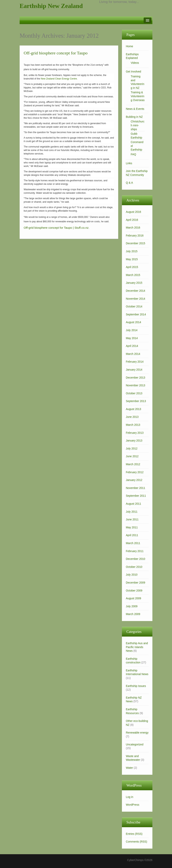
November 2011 (136, 488)
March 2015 (133, 275)
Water (129, 768)
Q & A (129, 183)
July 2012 (132, 448)
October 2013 (134, 393)
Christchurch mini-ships (138, 125)
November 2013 (136, 385)
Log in (129, 797)
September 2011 (136, 496)
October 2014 (134, 306)
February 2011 (135, 551)
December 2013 (136, 378)
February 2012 (135, 472)
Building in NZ (134, 117)
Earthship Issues (136, 686)
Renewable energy (137, 733)
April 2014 (132, 346)
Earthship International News (137, 672)
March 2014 (133, 354)
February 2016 (135, 236)
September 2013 (136, 401)
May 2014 (132, 338)
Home (129, 46)
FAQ (133, 154)
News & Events (135, 109)
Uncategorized (135, 744)
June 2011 (132, 519)
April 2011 (132, 535)
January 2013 (134, 441)
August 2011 (133, 504)
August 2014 (133, 322)
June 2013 (132, 417)
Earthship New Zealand (51, 6)
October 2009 (134, 591)
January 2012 (134, 480)
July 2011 (132, 512)
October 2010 (134, 567)
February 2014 (135, 362)
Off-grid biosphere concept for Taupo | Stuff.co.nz (56, 228)
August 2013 (133, 409)
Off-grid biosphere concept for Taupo (56, 53)
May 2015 (132, 259)
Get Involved (133, 72)
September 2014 (136, 314)
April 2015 (132, 267)
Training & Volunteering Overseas (138, 96)
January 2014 (134, 370)
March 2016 (133, 228)
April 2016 (132, 220)
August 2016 (133, 212)
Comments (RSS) (136, 842)
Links (129, 163)
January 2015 (134, 283)
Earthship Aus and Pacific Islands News (137, 647)
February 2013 (135, 433)
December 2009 (136, 583)
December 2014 (136, 291)
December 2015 (136, 243)
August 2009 (133, 598)
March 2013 (133, 425)
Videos (135, 63)
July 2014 (132, 330)
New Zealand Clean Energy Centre (59, 79)
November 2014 (136, 299)
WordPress (132, 805)
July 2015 (132, 251)
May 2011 (132, 527)
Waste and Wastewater (133, 758)
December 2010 (136, 559)
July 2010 (132, 575)
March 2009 (133, 614)
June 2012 (132, 456)
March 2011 (133, 543)
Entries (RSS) (134, 834)
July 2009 (132, 606)
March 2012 (133, 464)
